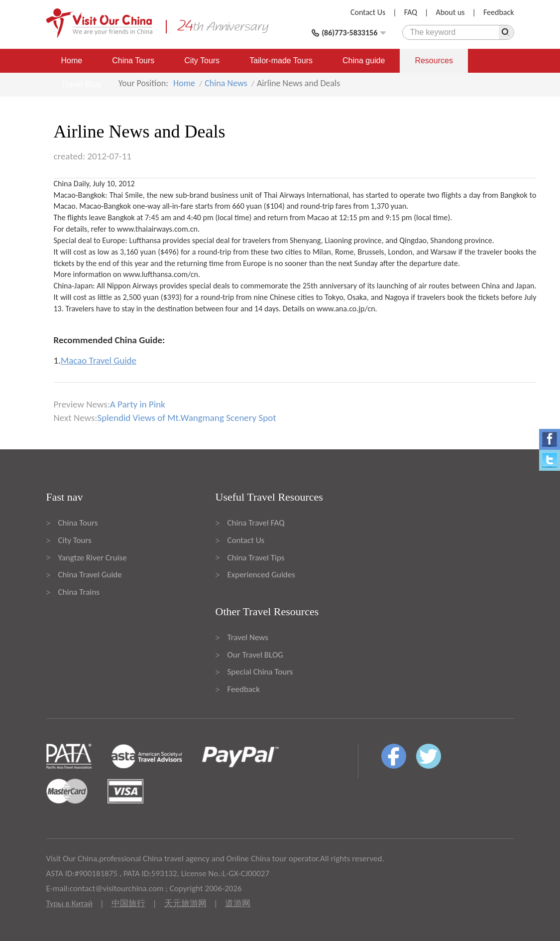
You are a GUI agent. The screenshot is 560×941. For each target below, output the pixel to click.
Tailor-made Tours (281, 61)
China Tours (133, 61)
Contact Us (368, 12)
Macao (65, 206)
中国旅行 (128, 903)
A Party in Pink (138, 404)
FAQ (411, 12)
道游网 (238, 903)
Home (72, 61)
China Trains (79, 592)
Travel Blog (81, 84)
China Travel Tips (256, 558)
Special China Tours (260, 672)
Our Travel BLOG (255, 655)
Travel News (248, 637)
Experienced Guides (261, 575)
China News (226, 83)
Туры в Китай (69, 903)
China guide (364, 61)
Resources (434, 61)
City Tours (202, 61)
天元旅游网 (185, 903)
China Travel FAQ (256, 523)
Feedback (499, 12)
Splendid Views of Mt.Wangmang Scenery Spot (186, 418)
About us (450, 12)
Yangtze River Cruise (93, 558)
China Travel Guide (90, 575)
